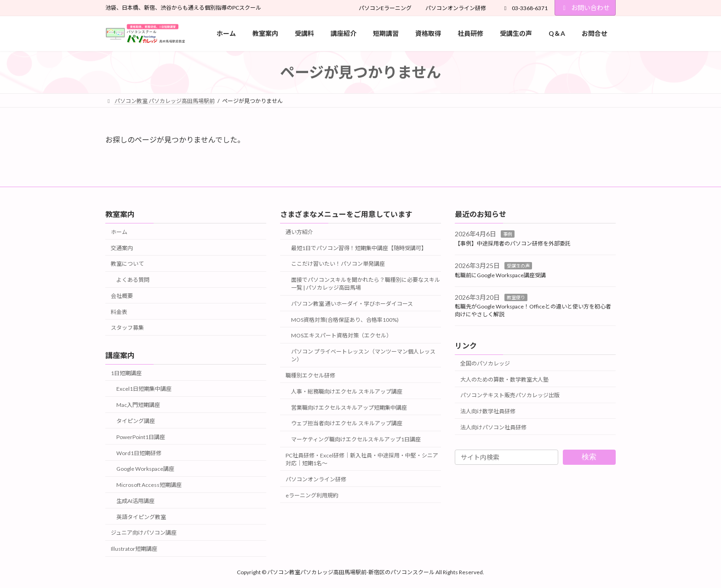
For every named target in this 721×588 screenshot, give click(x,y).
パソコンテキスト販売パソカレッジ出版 (510, 395)
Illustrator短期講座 (134, 549)
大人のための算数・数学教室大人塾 (504, 379)
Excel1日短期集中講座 (144, 389)
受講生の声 (518, 266)
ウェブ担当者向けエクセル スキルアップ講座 (347, 423)
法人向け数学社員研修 (488, 411)
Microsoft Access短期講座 (149, 485)
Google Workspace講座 (145, 469)
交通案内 (122, 248)
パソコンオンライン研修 (456, 8)
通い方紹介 (299, 231)
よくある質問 (133, 280)
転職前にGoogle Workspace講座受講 (500, 275)
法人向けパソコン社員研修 (493, 427)
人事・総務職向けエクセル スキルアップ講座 (347, 391)
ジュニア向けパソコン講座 (144, 533)
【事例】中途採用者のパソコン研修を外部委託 (513, 243)
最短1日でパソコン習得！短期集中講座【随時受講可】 (359, 248)
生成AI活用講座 (135, 501)
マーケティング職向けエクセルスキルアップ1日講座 (356, 439)
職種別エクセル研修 (310, 375)
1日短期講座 (126, 373)
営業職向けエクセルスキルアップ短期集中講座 (349, 407)
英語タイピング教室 (141, 517)
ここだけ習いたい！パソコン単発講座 (338, 264)
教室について (127, 264)
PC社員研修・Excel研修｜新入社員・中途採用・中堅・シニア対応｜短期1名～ (362, 459)
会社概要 (122, 296)
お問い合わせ (585, 8)
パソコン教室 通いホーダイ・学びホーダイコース (352, 304)
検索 (589, 457)
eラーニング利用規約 (312, 495)
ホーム (119, 231)
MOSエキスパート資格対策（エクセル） (341, 335)
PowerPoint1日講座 (141, 437)
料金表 (119, 311)
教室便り (516, 297)
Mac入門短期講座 (138, 405)
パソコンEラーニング (385, 8)
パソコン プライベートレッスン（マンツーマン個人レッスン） (363, 355)
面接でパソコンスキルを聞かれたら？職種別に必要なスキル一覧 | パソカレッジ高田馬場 (366, 284)
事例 (508, 234)
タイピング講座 (136, 421)
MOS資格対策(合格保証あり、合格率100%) (345, 319)
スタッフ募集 (127, 328)
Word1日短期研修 (139, 453)
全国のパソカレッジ (485, 363)
